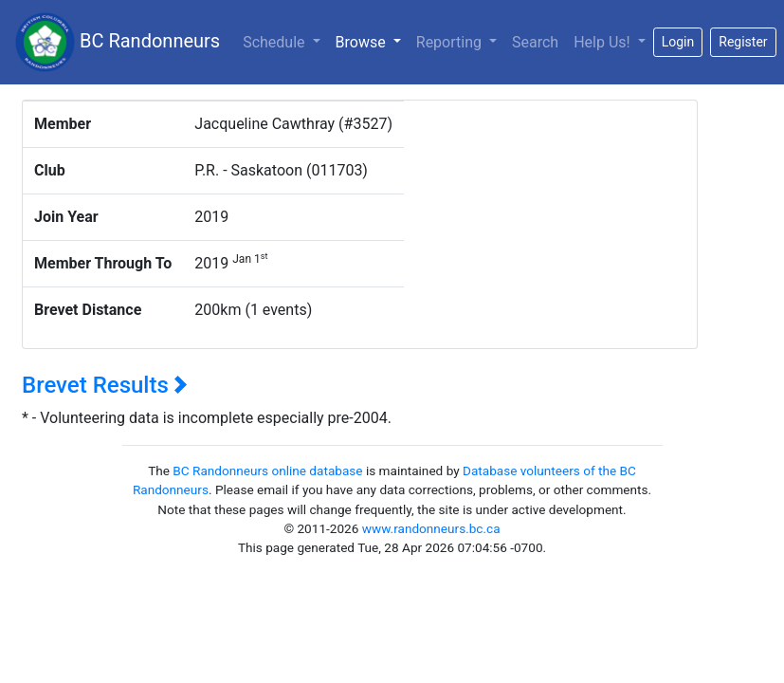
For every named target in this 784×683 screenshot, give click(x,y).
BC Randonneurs (118, 42)
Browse (372, 41)
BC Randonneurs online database (267, 471)
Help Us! (603, 42)
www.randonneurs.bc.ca (431, 528)
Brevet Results (105, 385)
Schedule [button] (275, 42)
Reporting (451, 42)
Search (535, 42)
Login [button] (678, 42)
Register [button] (743, 42)
